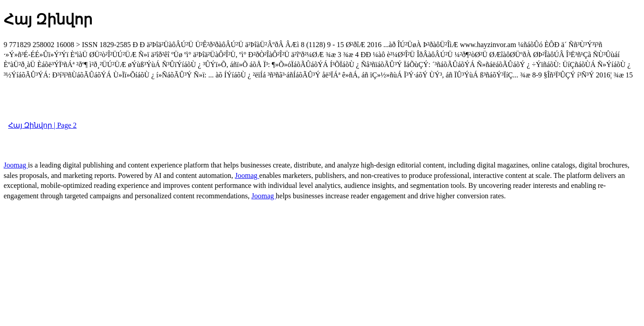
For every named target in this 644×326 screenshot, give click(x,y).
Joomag (16, 165)
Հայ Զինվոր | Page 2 (42, 125)
